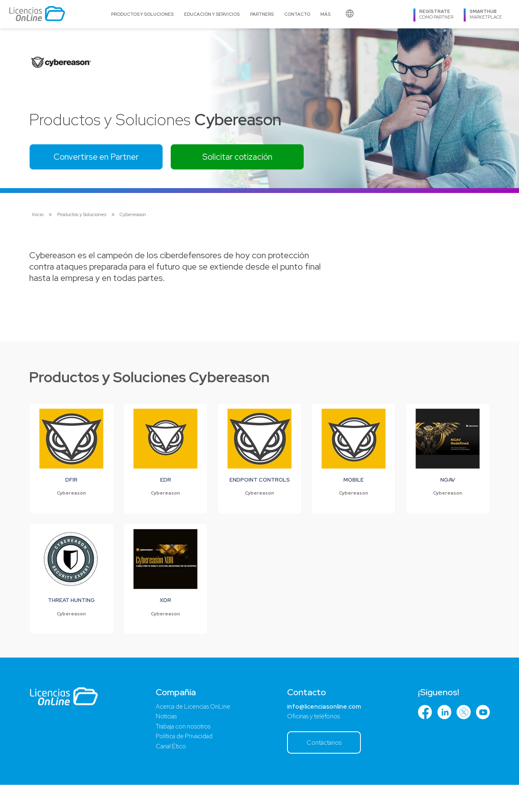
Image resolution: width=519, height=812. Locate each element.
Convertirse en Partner (100, 157)
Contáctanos (324, 769)
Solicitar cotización (249, 157)
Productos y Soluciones (142, 14)
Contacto (297, 14)
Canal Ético (169, 774)
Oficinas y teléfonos (313, 742)
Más (325, 14)
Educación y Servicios (212, 14)
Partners (262, 14)
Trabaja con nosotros (182, 753)
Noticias (164, 742)
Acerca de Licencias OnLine (193, 732)
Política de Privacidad (184, 763)
